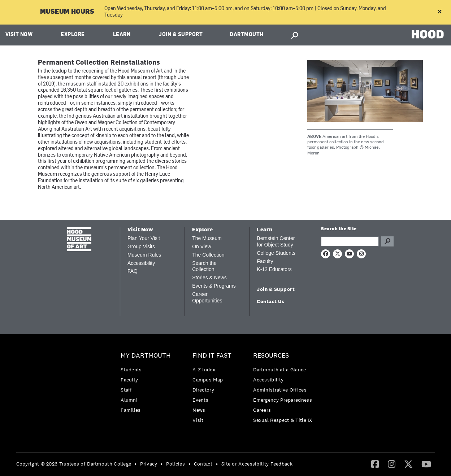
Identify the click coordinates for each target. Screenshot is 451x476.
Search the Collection (204, 266)
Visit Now (19, 35)
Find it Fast (212, 356)
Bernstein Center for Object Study (276, 241)
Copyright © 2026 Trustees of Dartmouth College (74, 464)
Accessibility (141, 263)
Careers (262, 410)
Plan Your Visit (144, 238)
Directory (203, 390)
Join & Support (181, 35)
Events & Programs (214, 286)
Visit (198, 420)
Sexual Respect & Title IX (283, 420)
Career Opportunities (207, 297)
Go (387, 241)
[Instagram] (392, 464)
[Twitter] (408, 464)
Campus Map (208, 380)
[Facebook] (375, 464)
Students (131, 370)
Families (131, 410)
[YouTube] (426, 464)
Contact (203, 464)
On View (202, 246)
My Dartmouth (146, 356)
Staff (126, 390)
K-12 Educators (274, 269)
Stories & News (209, 278)
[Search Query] (350, 241)
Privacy (149, 464)
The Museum (207, 238)
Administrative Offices (280, 390)
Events (200, 400)
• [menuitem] (136, 464)
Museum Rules (144, 255)
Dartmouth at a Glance (279, 370)
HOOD (428, 34)
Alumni (129, 400)
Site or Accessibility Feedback (257, 464)
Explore (73, 35)
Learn (122, 35)
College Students (276, 253)
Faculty (265, 261)
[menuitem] (148, 385)
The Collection (208, 255)
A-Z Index (204, 370)
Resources (271, 356)
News (199, 410)
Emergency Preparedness (283, 400)
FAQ (133, 271)
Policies (175, 464)
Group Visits (141, 246)
